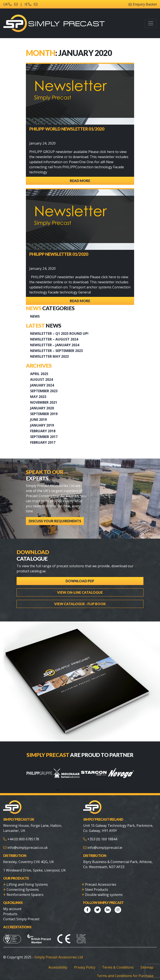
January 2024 (42, 385)
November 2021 (44, 402)
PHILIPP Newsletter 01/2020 (59, 254)
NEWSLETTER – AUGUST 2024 (54, 339)
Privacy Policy (85, 967)
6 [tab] (90, 790)
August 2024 (41, 379)
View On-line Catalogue (80, 592)
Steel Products (97, 890)
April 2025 (39, 374)
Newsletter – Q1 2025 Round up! (59, 334)
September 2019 (44, 414)
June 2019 (38, 420)
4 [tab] (77, 790)
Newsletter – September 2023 (56, 351)
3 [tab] (70, 790)
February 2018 (43, 431)
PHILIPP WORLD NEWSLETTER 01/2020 (67, 129)
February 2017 (43, 442)
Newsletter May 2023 (49, 356)
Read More (80, 181)
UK (7, 4)
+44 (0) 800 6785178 (23, 839)
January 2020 (42, 408)
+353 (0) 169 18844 (102, 839)
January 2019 (42, 425)
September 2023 (44, 391)
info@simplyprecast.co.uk (28, 848)
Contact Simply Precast (21, 919)
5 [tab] (83, 790)
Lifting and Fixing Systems (27, 884)
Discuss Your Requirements (55, 521)
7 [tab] (96, 790)
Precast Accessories (101, 884)
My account (12, 909)
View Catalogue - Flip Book (80, 604)
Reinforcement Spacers (25, 895)
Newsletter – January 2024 (55, 345)
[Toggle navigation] (151, 23)
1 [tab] (58, 790)
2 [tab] (64, 790)
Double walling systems (104, 895)
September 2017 (44, 437)
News (35, 316)
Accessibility (58, 967)
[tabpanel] (39, 773)
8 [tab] (102, 790)
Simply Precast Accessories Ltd (59, 957)
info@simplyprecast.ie (105, 848)
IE (28, 4)
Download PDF (80, 581)
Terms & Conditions (118, 967)
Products (10, 914)
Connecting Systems (23, 890)
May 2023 (38, 397)
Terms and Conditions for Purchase (125, 976)
